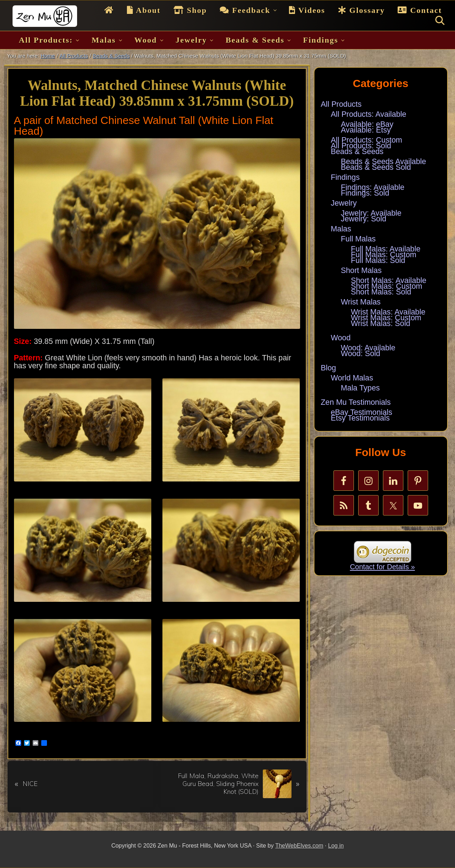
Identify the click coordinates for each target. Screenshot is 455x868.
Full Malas (358, 239)
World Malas (352, 378)
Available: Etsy (366, 130)
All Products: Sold (361, 146)
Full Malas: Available (386, 249)
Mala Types (361, 388)
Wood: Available (368, 348)
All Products (341, 104)
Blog (329, 368)
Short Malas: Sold (381, 292)
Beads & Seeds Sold (376, 167)
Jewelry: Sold (364, 219)
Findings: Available (373, 187)
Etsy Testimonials (360, 418)
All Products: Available (369, 114)
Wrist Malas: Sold (381, 323)
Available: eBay (367, 124)
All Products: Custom (367, 140)
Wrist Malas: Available (388, 312)
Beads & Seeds (357, 152)
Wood (341, 338)
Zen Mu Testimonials (356, 402)
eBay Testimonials (362, 412)
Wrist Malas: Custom (386, 318)
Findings (345, 177)
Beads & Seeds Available (384, 162)
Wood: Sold (361, 354)
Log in (336, 846)
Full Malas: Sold (378, 260)
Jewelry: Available (371, 213)
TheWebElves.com (299, 846)
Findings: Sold (365, 193)
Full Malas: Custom (384, 255)
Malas (341, 229)
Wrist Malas (361, 302)
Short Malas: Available (389, 280)
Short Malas (361, 270)
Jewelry (344, 203)
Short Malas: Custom (387, 286)
